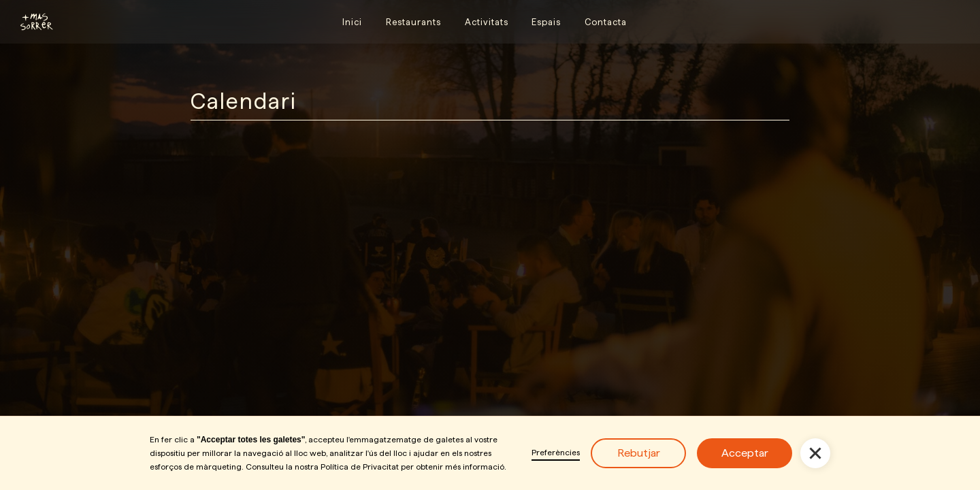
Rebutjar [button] (639, 453)
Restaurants (413, 22)
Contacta (606, 22)
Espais (546, 22)
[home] (31, 22)
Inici (352, 22)
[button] (815, 453)
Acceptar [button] (745, 453)
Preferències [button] (556, 452)
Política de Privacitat (360, 467)
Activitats (487, 22)
